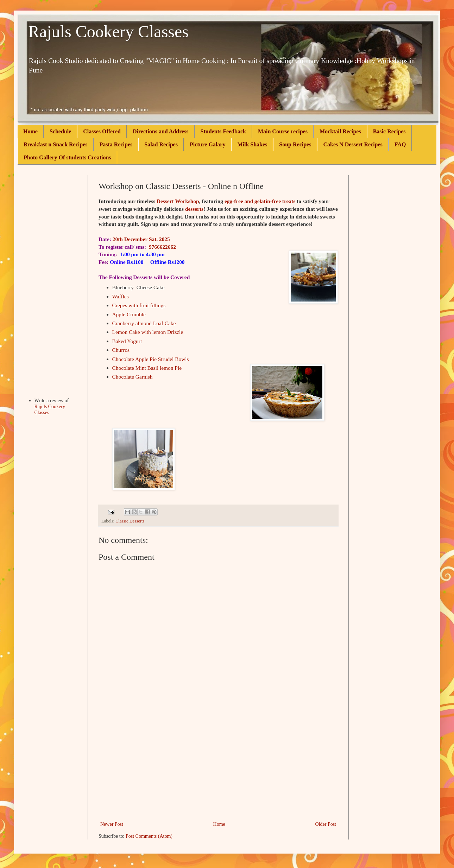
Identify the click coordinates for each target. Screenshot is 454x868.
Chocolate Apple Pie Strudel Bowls (151, 359)
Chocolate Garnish (133, 377)
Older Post (326, 824)
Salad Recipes (161, 144)
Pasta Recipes (116, 144)
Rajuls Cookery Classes (108, 31)
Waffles (121, 296)
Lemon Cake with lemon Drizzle (148, 332)
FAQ (400, 144)
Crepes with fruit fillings (139, 305)
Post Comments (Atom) (149, 836)
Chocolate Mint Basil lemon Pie (147, 368)
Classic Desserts (130, 521)
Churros (121, 350)
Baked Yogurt (127, 341)
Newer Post (112, 824)
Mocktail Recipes (340, 131)
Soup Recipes (295, 144)
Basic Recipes (389, 131)
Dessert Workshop (178, 201)
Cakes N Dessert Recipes (353, 144)
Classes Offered (102, 131)
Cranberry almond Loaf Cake (144, 323)
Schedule (60, 131)
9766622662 (162, 247)
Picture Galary (207, 144)
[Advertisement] (218, 767)
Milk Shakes (252, 144)
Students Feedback (223, 131)
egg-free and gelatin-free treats (260, 201)
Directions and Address (161, 131)
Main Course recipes (283, 131)
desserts (194, 209)
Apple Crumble (129, 314)
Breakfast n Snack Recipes (56, 144)
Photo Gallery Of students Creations (67, 157)
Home (30, 131)
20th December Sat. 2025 (141, 239)
